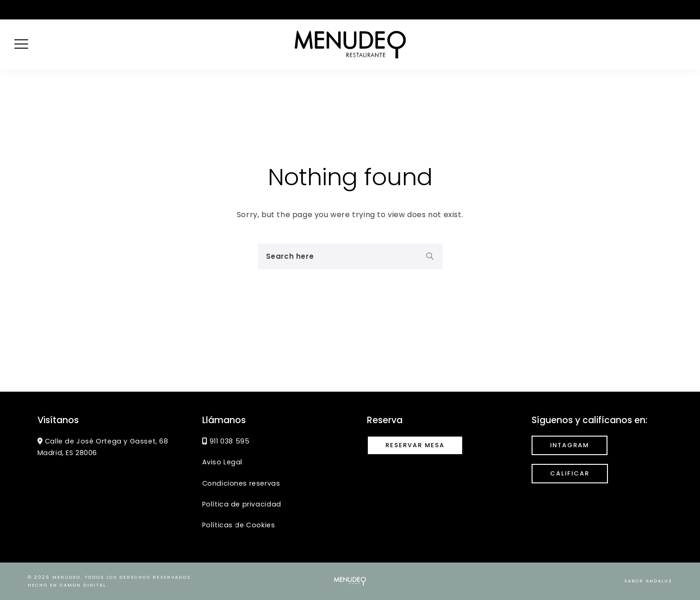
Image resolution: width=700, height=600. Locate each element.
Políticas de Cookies (239, 525)
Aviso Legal (223, 462)
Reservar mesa (415, 445)
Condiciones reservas (241, 483)
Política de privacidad (242, 504)
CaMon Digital (83, 585)
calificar (570, 473)
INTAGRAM (570, 445)
